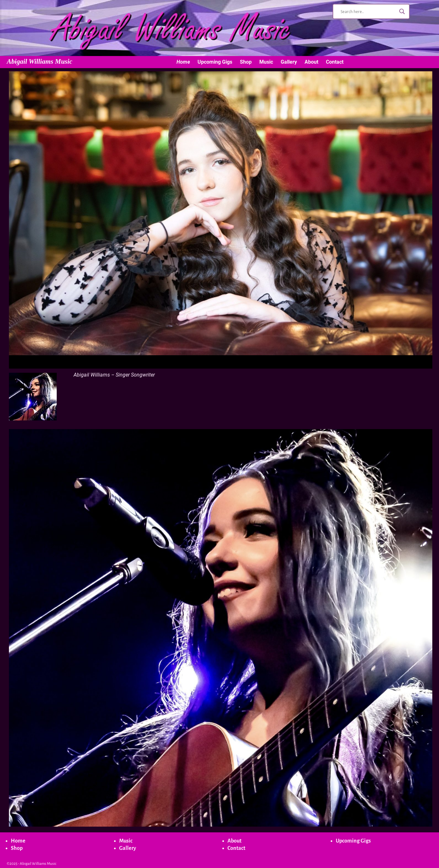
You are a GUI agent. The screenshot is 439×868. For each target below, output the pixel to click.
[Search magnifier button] (402, 11)
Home (183, 62)
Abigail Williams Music (40, 61)
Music (266, 62)
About (311, 62)
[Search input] (368, 11)
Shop (246, 62)
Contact (335, 62)
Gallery (289, 62)
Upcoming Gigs (215, 62)
